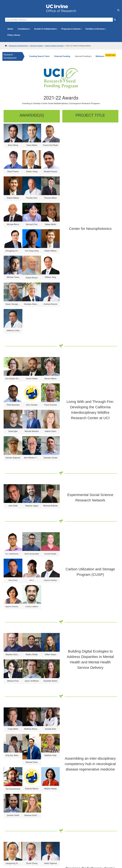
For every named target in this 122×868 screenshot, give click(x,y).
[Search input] (59, 20)
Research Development (10, 56)
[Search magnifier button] (115, 20)
